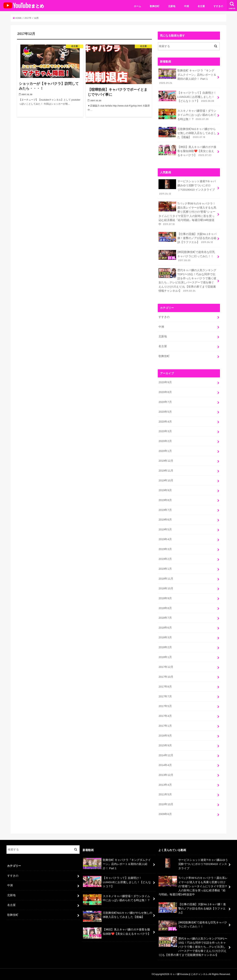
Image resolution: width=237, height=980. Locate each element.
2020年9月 (165, 382)
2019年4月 (165, 539)
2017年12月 (166, 667)
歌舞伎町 (155, 6)
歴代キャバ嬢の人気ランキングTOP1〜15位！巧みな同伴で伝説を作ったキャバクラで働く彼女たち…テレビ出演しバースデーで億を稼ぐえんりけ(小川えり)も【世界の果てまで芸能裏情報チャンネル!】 (187, 280)
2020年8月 (165, 392)
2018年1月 (165, 657)
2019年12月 (166, 461)
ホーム (137, 6)
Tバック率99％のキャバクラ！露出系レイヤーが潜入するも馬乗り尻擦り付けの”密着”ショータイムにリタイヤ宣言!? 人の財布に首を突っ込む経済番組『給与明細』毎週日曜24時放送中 (187, 214)
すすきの (218, 6)
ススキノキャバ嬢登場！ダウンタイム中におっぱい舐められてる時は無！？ (187, 115)
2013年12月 (166, 775)
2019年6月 (165, 520)
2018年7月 (165, 618)
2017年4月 (165, 716)
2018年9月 (165, 598)
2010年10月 (166, 804)
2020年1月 (165, 451)
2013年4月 (165, 785)
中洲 (186, 6)
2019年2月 (165, 559)
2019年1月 (165, 569)
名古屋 (201, 6)
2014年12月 (166, 755)
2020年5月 (165, 412)
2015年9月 (165, 745)
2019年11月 (166, 471)
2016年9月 (165, 736)
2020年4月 (165, 422)
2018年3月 (165, 637)
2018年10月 (166, 588)
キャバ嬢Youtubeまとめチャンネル (189, 974)
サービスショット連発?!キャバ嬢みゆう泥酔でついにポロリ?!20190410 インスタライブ (187, 187)
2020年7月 (165, 402)
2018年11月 (166, 579)
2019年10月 (166, 480)
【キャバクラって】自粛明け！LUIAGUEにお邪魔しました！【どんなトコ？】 (187, 97)
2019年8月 (165, 500)
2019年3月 (165, 549)
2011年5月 (165, 794)
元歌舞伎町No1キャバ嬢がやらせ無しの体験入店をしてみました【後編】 (187, 133)
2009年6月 (165, 814)
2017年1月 (165, 726)
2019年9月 (165, 490)
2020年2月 (165, 441)
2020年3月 (165, 431)
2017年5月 (165, 706)
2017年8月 (165, 687)
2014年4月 (165, 765)
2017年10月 (166, 677)
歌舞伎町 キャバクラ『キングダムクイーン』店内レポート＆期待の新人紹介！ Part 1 (187, 77)
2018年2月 (165, 647)
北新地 (172, 6)
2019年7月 (165, 510)
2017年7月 (165, 696)
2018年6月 (165, 628)
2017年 (28, 18)
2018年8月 (165, 608)
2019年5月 (165, 529)
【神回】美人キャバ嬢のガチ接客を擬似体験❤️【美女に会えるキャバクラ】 (187, 151)
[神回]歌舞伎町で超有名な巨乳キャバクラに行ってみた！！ (187, 256)
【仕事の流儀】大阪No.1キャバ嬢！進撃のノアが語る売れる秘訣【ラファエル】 (187, 238)
